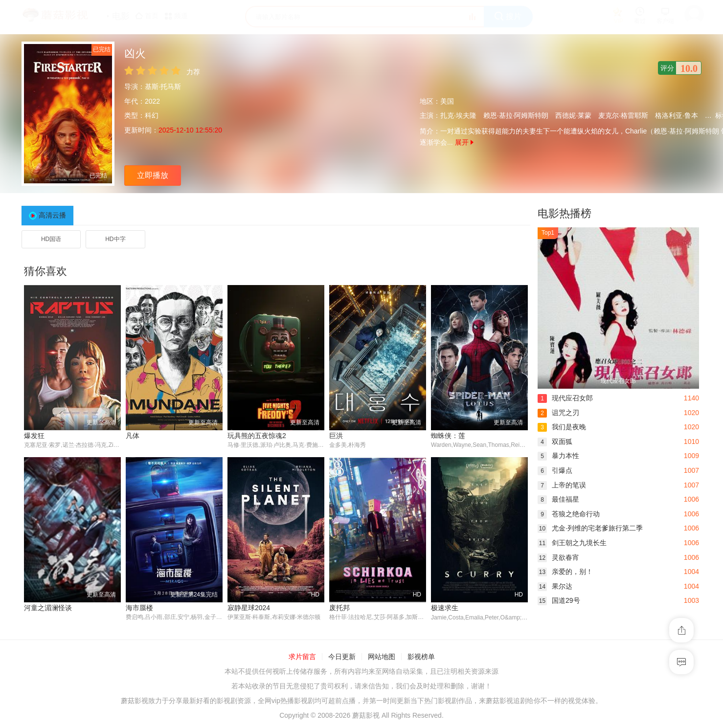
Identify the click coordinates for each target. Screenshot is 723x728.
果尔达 (555, 586)
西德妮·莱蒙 (573, 115)
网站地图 (382, 657)
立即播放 (153, 175)
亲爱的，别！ (565, 572)
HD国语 (51, 239)
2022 (152, 101)
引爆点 (555, 470)
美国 (447, 101)
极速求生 (445, 608)
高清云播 (52, 215)
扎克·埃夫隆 (458, 115)
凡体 (133, 436)
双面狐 (555, 441)
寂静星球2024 (249, 608)
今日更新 (342, 657)
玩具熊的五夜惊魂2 (257, 436)
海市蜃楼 (139, 608)
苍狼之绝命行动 (569, 514)
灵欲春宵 (558, 557)
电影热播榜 (565, 213)
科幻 (152, 115)
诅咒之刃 (558, 413)
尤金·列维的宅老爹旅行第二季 (590, 528)
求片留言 (302, 657)
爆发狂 (34, 436)
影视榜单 (421, 657)
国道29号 (559, 600)
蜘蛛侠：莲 (448, 436)
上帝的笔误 (562, 485)
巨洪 (336, 436)
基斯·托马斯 (163, 87)
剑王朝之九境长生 (572, 543)
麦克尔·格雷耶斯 (623, 115)
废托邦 (339, 608)
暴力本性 (558, 456)
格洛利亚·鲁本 (677, 115)
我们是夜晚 (562, 427)
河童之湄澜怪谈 (48, 608)
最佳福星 (558, 499)
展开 (464, 142)
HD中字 (115, 239)
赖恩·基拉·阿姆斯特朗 (516, 115)
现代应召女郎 (565, 398)
